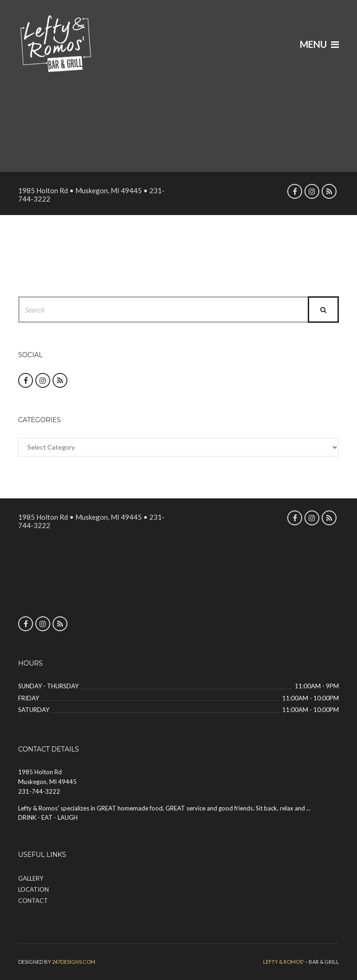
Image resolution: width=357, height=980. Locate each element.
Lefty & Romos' (284, 962)
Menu (319, 44)
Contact (33, 901)
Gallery (31, 878)
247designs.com (74, 962)
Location (33, 889)
